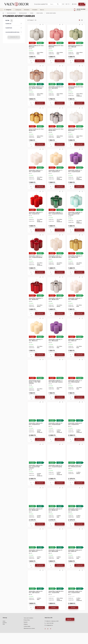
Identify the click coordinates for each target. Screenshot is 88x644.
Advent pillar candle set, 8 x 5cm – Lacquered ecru (36, 424)
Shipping (26, 624)
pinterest (51, 629)
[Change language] (63, 4)
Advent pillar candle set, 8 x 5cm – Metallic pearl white (75, 466)
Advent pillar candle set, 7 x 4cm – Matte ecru (36, 340)
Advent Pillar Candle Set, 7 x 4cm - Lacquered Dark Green (56, 213)
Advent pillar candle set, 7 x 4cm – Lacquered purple (75, 171)
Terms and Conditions (28, 618)
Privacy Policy (27, 620)
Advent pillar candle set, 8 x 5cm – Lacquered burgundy (56, 466)
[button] (8, 10)
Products (5, 623)
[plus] (33, 60)
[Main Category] (3, 13)
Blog (4, 624)
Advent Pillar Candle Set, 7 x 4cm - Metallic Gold (75, 257)
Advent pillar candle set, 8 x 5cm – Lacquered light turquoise (36, 467)
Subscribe (69, 619)
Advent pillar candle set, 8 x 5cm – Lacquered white (75, 592)
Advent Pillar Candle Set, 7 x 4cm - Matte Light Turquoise (56, 381)
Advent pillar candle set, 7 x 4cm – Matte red (75, 340)
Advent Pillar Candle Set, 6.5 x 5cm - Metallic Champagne (36, 87)
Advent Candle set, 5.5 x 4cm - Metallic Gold (37, 130)
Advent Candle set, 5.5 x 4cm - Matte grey (37, 46)
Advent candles (40, 13)
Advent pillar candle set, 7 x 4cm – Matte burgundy (75, 381)
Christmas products (23, 13)
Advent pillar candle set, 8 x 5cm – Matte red (75, 551)
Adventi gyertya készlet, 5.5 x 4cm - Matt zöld (76, 46)
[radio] (82, 20)
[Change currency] (67, 4)
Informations (27, 10)
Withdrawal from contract (29, 628)
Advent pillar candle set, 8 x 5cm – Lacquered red (75, 424)
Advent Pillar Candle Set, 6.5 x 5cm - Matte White (56, 87)
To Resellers (35, 10)
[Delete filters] (12, 20)
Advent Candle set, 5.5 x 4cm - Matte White (76, 130)
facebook (45, 629)
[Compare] (40, 25)
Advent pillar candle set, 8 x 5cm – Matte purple (56, 551)
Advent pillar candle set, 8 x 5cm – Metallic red (56, 509)
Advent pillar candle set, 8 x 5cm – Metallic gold (36, 509)
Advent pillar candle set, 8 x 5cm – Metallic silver (75, 509)
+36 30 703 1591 (81, 9)
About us (42, 10)
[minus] (33, 61)
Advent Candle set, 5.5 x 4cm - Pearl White (76, 87)
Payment (26, 622)
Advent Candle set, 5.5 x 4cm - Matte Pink (56, 46)
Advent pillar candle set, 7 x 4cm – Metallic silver (55, 299)
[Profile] (74, 4)
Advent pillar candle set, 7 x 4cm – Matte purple (55, 340)
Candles (32, 13)
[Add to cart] (40, 61)
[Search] (58, 4)
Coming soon (18, 10)
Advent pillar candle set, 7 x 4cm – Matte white (75, 299)
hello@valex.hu (50, 625)
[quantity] (31, 61)
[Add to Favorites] (43, 25)
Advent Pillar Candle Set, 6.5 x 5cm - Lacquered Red (56, 592)
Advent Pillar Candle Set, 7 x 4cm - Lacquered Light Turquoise (75, 214)
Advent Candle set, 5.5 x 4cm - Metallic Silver (56, 130)
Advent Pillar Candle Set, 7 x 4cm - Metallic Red (36, 299)
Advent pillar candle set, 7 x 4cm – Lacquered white (36, 171)
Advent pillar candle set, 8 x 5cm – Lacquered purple (56, 424)
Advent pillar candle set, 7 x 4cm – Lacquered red (36, 213)
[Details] (54, 608)
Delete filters (13, 37)
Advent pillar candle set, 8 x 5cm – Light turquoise (36, 592)
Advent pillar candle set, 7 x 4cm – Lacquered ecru (55, 171)
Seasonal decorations (11, 13)
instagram (48, 629)
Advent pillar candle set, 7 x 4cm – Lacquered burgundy (36, 257)
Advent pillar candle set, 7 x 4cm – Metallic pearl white (55, 257)
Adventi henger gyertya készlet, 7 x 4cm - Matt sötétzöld (35, 382)
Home (4, 621)
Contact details (27, 626)
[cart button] (82, 4)
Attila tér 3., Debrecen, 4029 (52, 621)
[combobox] (54, 4)
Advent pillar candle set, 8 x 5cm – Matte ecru (36, 551)
